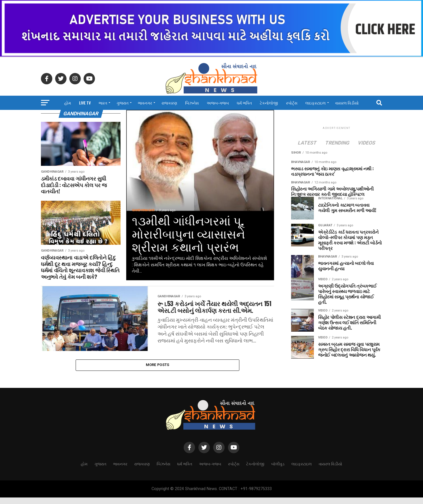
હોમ (68, 103)
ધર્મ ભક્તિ (244, 103)
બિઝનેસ (192, 103)
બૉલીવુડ (278, 470)
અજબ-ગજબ (218, 103)
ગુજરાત (123, 103)
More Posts (158, 371)
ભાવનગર (145, 103)
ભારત (103, 103)
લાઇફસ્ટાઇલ (316, 103)
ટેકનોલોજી (269, 103)
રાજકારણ (169, 103)
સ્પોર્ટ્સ (292, 103)
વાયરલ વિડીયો (347, 103)
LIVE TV (85, 103)
